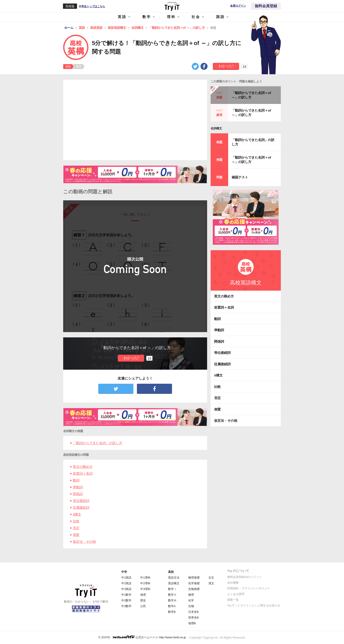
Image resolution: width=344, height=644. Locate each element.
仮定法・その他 (84, 542)
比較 (76, 521)
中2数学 (126, 600)
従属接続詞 (81, 507)
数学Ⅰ (172, 589)
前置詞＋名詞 (83, 473)
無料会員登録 (266, 6)
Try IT (172, 6)
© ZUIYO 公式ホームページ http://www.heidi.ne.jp (142, 637)
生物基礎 (194, 589)
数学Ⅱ (172, 595)
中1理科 (145, 578)
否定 (76, 528)
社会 (196, 17)
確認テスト (240, 177)
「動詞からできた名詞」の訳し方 (98, 443)
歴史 (143, 600)
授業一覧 (233, 600)
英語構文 (174, 583)
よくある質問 (236, 594)
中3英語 (126, 589)
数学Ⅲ (172, 600)
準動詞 (78, 487)
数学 (147, 17)
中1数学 (126, 595)
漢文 (211, 583)
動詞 (76, 480)
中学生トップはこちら (92, 6)
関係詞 (78, 494)
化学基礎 (194, 583)
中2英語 (126, 583)
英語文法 (174, 578)
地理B (192, 623)
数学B (172, 612)
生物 (191, 606)
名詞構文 (216, 128)
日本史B (193, 612)
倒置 (76, 535)
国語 (220, 17)
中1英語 (126, 578)
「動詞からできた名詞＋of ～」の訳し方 (251, 95)
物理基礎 (194, 578)
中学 (124, 572)
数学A (172, 606)
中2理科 (145, 583)
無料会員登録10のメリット (245, 577)
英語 (122, 17)
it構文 (77, 514)
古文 (211, 578)
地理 (143, 595)
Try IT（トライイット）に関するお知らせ (254, 605)
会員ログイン (238, 6)
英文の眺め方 (83, 467)
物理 (191, 595)
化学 (191, 600)
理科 (171, 17)
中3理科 (145, 589)
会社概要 (233, 583)
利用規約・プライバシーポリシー (249, 588)
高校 (171, 572)
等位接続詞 (81, 501)
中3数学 (126, 606)
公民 (143, 606)
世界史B (193, 618)
